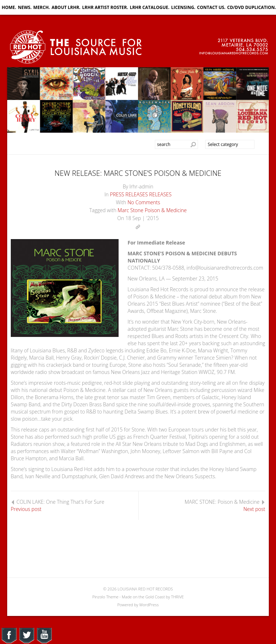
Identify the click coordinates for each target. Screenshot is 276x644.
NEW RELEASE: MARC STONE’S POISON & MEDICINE (138, 173)
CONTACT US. (211, 7)
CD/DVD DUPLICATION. (252, 7)
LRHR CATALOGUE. (149, 7)
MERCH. (42, 7)
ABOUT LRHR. (66, 7)
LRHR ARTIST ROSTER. (105, 7)
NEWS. (25, 7)
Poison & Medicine (166, 210)
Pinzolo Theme (105, 597)
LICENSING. (183, 7)
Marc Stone (130, 210)
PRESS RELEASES (129, 194)
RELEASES (160, 194)
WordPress (149, 605)
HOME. (9, 7)
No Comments (144, 202)
